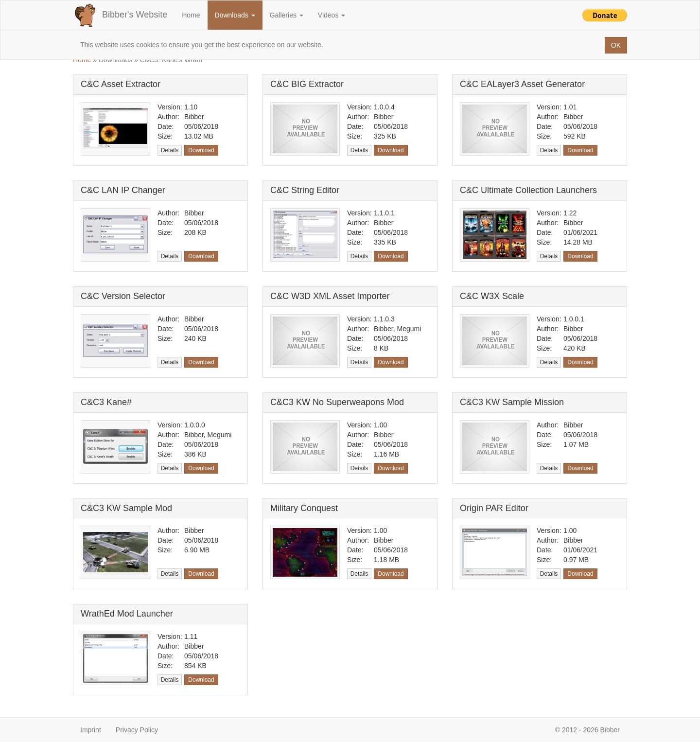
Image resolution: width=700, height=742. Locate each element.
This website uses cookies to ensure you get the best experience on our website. (202, 45)
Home (191, 15)
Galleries (287, 15)
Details (170, 150)
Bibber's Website (120, 15)
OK (616, 45)
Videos (332, 15)
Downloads (235, 15)
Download (201, 150)
